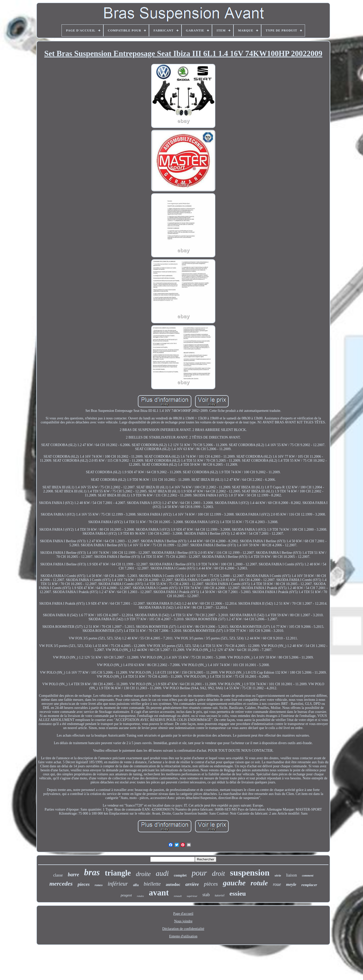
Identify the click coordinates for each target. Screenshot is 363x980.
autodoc (173, 884)
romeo (99, 885)
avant (159, 893)
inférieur (118, 884)
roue (277, 884)
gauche (234, 883)
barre (73, 875)
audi (162, 873)
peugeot (126, 895)
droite (143, 874)
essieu (238, 894)
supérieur (192, 896)
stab (206, 895)
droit (219, 874)
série (278, 875)
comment (308, 876)
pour (199, 873)
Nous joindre (183, 921)
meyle (291, 884)
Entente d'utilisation (183, 936)
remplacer (309, 885)
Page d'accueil (183, 914)
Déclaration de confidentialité (183, 929)
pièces (211, 884)
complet (180, 875)
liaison (292, 875)
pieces (84, 884)
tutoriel (220, 895)
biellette (152, 884)
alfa (136, 885)
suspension (250, 873)
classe (58, 875)
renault (178, 896)
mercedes (61, 884)
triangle (118, 873)
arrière (192, 884)
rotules (140, 896)
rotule (259, 883)
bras (92, 872)
